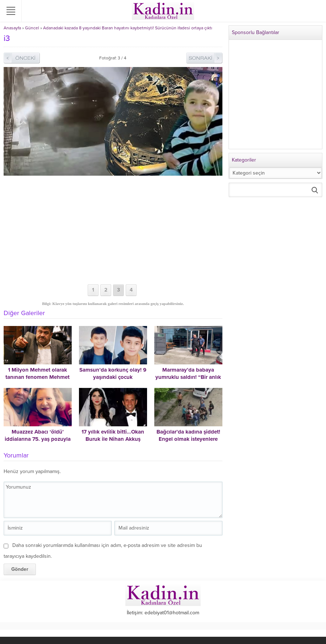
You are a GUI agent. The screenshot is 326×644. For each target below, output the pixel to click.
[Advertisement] (113, 230)
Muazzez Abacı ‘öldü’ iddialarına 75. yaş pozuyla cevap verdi (38, 439)
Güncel (32, 28)
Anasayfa (12, 28)
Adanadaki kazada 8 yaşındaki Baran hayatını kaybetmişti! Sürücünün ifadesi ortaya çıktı (128, 28)
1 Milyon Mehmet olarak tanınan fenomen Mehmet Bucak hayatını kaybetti (37, 377)
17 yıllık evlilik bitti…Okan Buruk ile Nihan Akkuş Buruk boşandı (113, 439)
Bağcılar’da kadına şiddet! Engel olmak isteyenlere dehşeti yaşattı (188, 439)
